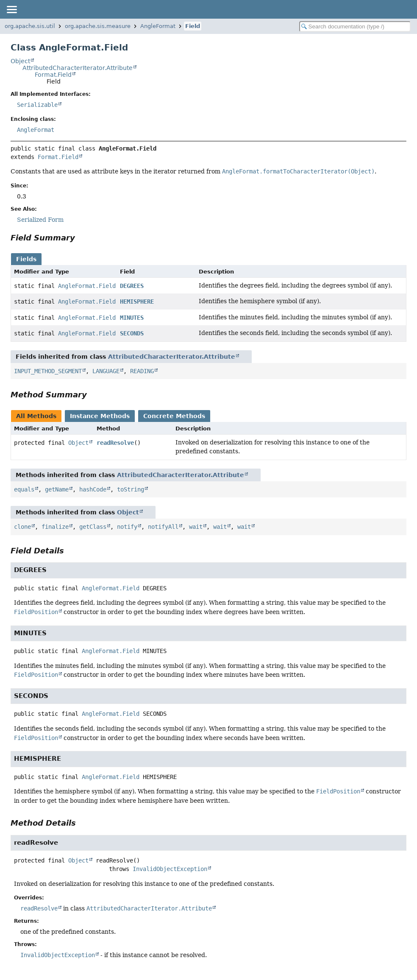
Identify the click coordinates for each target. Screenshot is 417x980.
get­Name (57, 489)
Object (20, 61)
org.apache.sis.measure (98, 26)
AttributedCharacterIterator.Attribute (78, 68)
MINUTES (132, 318)
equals (24, 489)
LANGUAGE (106, 371)
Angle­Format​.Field (87, 286)
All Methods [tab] (36, 416)
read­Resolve (115, 443)
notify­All (163, 527)
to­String (131, 489)
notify (127, 527)
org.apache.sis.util (30, 26)
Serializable (37, 105)
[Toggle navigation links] (11, 9)
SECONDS (132, 333)
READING (142, 371)
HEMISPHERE (137, 302)
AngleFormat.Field (111, 588)
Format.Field (53, 75)
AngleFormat (158, 26)
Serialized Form (40, 220)
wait (196, 527)
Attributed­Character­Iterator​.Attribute (149, 908)
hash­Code (93, 489)
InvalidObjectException (170, 869)
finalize (55, 527)
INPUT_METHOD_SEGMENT (48, 371)
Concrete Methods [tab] (174, 416)
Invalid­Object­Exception (58, 955)
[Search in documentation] (355, 27)
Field (193, 26)
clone (22, 527)
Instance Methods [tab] (100, 416)
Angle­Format (36, 130)
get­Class (93, 527)
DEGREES (132, 286)
